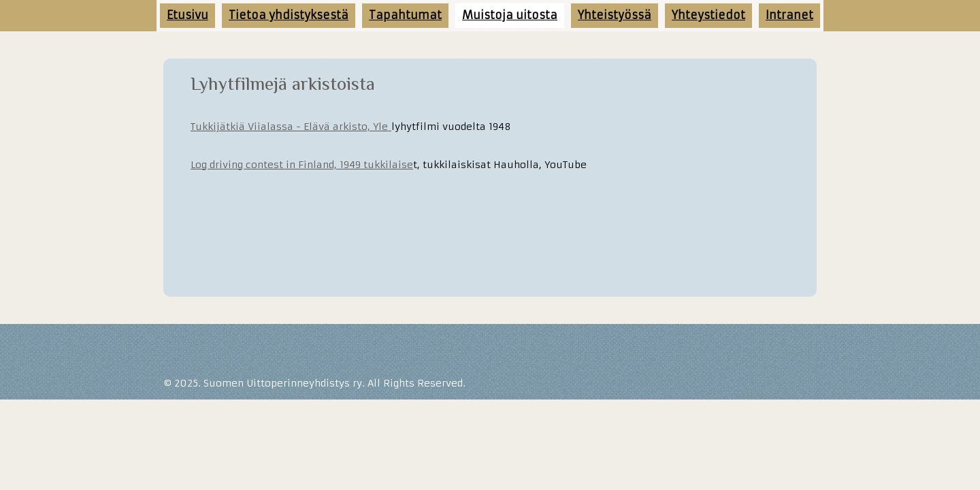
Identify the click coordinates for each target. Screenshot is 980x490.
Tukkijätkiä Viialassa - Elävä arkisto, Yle (291, 127)
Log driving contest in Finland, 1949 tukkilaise (302, 165)
